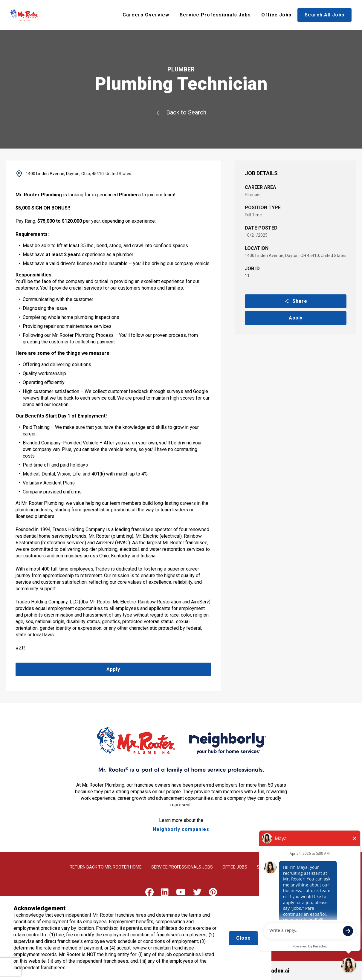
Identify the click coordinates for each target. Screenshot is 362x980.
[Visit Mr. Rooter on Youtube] (181, 893)
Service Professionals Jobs (215, 15)
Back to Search (181, 112)
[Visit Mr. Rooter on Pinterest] (213, 893)
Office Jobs (276, 15)
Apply (296, 318)
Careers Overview (146, 15)
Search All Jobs (324, 15)
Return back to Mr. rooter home (106, 867)
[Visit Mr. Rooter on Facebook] (149, 893)
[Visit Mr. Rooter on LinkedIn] (165, 893)
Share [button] (296, 301)
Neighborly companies (181, 829)
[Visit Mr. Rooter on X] (197, 893)
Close (243, 938)
